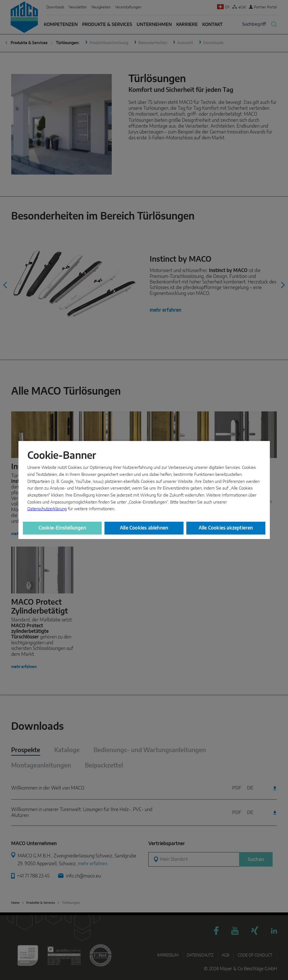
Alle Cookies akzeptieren (226, 528)
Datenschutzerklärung (47, 509)
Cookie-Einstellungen (62, 528)
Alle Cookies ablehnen (144, 528)
